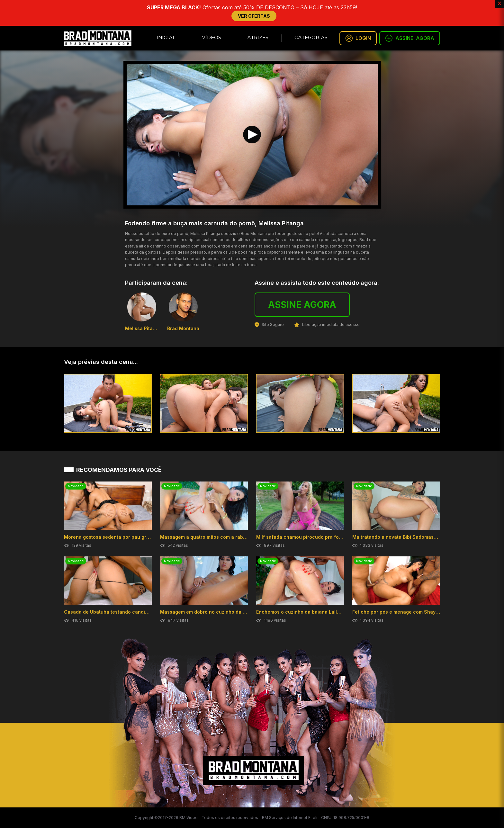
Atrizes (258, 38)
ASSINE (410, 38)
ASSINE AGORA (302, 305)
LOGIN (358, 38)
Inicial (166, 38)
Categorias (311, 38)
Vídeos (212, 38)
